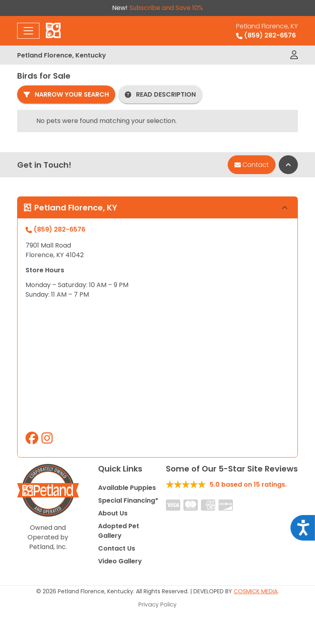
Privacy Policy (157, 604)
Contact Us (117, 548)
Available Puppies (127, 488)
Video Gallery (120, 561)
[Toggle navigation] (28, 31)
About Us (113, 513)
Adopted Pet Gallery (119, 531)
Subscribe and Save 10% (166, 8)
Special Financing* (128, 500)
